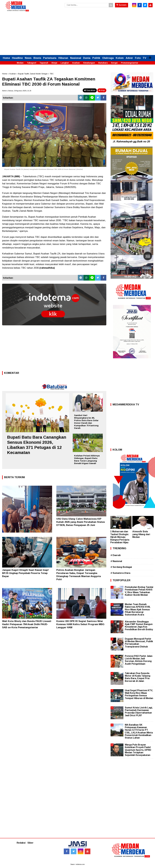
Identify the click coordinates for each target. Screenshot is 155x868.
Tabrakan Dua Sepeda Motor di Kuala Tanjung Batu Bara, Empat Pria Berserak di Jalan (138, 677)
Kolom (120, 58)
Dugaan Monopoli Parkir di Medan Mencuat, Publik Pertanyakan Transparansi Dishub (139, 643)
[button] (150, 56)
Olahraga (108, 58)
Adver (129, 58)
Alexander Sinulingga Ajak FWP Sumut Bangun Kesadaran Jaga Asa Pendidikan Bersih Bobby (139, 626)
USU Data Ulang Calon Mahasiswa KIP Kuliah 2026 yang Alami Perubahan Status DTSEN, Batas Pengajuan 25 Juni (81, 522)
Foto (138, 58)
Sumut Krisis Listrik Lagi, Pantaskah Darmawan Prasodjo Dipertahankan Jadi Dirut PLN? (139, 712)
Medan (20, 63)
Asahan (76, 63)
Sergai (114, 63)
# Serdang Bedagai (121, 567)
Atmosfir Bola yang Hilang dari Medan (141, 534)
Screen (122, 5)
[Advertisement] (78, 34)
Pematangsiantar (130, 63)
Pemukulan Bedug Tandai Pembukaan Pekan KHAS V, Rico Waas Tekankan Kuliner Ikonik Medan (139, 591)
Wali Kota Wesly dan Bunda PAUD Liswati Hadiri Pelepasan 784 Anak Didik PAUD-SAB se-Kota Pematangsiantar (27, 624)
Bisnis (37, 58)
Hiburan (63, 58)
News (28, 58)
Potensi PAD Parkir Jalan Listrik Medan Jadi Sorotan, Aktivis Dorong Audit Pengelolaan (139, 660)
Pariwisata (50, 58)
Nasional (76, 58)
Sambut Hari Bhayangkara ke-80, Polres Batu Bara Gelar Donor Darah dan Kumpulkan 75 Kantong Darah (86, 422)
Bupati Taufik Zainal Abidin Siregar (33, 74)
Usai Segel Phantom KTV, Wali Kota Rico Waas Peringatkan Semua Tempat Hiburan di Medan (139, 694)
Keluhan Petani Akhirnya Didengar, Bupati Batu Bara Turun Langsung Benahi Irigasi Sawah (87, 459)
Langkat (65, 63)
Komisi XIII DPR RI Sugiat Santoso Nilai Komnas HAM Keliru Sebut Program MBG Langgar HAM (80, 624)
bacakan (90, 90)
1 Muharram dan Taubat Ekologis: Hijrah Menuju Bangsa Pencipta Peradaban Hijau (120, 537)
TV (144, 58)
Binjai (54, 63)
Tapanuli (44, 63)
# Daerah (116, 555)
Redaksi (21, 843)
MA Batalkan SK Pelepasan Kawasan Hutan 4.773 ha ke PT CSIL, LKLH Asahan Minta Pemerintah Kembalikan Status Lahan (139, 731)
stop (102, 90)
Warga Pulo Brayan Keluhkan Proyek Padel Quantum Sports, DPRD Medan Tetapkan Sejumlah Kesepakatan (138, 750)
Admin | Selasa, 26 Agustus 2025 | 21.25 (17, 91)
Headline (17, 58)
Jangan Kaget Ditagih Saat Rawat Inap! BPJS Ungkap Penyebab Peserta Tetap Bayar (25, 573)
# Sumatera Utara (120, 573)
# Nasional (116, 561)
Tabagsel (32, 63)
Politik (96, 58)
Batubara (103, 63)
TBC (52, 74)
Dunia (87, 58)
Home (6, 58)
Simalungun (89, 63)
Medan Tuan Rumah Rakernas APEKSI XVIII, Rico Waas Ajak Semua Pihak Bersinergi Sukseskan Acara (138, 609)
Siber (30, 843)
